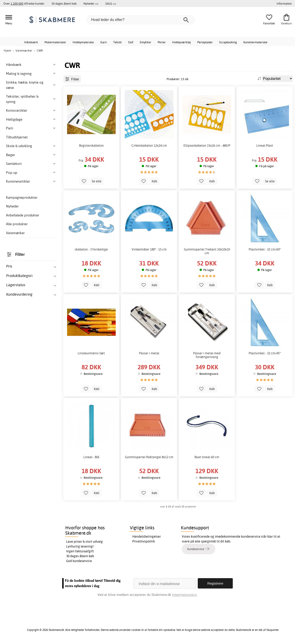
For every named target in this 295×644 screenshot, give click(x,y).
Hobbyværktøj (181, 42)
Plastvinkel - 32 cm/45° (265, 353)
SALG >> (111, 3)
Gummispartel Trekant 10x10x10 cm (207, 251)
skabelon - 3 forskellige (91, 249)
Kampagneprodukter (22, 197)
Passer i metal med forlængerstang (207, 355)
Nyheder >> (91, 3)
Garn (103, 42)
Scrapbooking (228, 42)
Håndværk (31, 42)
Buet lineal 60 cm (207, 457)
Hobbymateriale (83, 42)
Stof (131, 42)
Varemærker (15, 233)
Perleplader (205, 42)
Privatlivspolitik (144, 541)
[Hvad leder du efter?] (141, 20)
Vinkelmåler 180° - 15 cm (149, 249)
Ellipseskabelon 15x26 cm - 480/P (207, 146)
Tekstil (117, 42)
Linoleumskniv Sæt (91, 353)
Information (284, 3)
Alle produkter (17, 224)
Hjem (7, 50)
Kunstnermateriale (255, 42)
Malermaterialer (55, 42)
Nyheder (12, 206)
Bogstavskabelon (91, 146)
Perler (162, 42)
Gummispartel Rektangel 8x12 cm (149, 457)
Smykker (145, 42)
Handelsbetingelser (147, 536)
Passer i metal (149, 353)
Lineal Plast (265, 146)
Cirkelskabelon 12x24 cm (149, 146)
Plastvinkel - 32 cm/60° (265, 249)
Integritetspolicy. (185, 595)
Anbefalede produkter (23, 215)
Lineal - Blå (91, 457)
